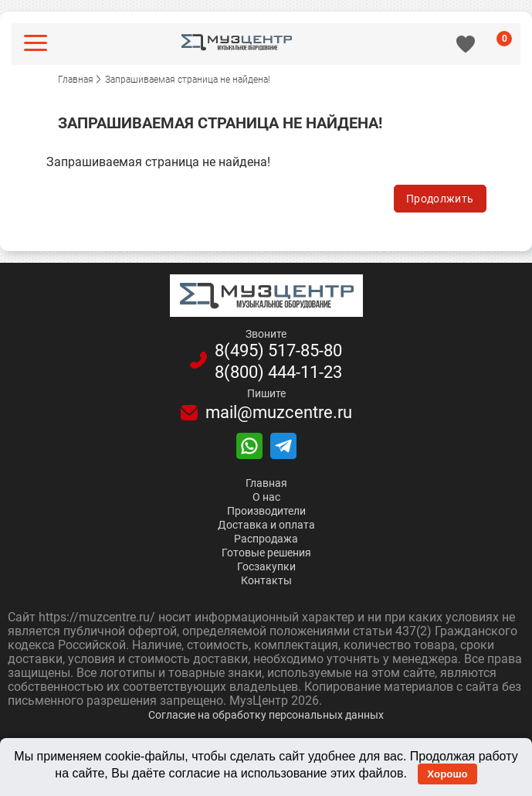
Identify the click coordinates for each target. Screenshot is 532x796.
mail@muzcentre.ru (279, 413)
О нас (266, 497)
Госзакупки (266, 566)
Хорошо (447, 774)
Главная (266, 483)
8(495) (278, 351)
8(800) (278, 372)
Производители (266, 511)
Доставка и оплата (266, 525)
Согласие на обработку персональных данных (266, 715)
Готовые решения (266, 553)
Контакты (266, 580)
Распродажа (266, 539)
